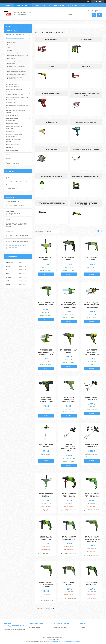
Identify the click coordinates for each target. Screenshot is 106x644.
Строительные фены (52, 93)
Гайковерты (52, 122)
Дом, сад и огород (12, 115)
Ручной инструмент (12, 123)
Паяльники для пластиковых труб (86, 94)
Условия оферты (35, 627)
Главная (9, 5)
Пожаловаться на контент (53, 641)
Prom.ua (62, 638)
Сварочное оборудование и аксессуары (15, 127)
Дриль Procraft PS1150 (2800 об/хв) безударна (46, 584)
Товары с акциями (12, 163)
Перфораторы (86, 40)
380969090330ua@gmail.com (17, 245)
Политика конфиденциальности (14, 629)
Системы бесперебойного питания (14, 141)
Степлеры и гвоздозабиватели (86, 176)
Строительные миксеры (52, 176)
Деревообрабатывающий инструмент (14, 90)
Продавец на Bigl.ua (53, 639)
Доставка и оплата (61, 5)
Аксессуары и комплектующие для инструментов (17, 98)
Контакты (46, 5)
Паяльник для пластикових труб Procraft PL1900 (69, 305)
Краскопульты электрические (86, 149)
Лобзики (86, 67)
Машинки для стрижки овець (52, 203)
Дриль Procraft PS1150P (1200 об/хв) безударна (92, 539)
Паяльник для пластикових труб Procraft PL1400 (46, 352)
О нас (37, 5)
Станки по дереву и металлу (15, 94)
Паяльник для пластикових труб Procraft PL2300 (92, 305)
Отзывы (8, 159)
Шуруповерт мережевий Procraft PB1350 (92, 352)
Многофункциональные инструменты (86, 204)
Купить (46, 274)
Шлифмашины (52, 40)
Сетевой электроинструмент (15, 38)
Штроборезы (52, 149)
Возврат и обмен (79, 5)
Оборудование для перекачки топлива (16, 111)
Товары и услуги (22, 5)
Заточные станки (12, 102)
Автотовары (10, 131)
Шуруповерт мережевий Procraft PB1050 (46, 399)
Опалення (9, 148)
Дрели (52, 67)
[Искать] (94, 15)
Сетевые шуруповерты (86, 122)
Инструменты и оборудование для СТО (17, 106)
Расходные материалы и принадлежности (14, 135)
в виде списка (101, 231)
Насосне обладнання (13, 145)
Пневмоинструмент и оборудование (13, 119)
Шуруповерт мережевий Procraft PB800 (69, 399)
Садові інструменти (12, 151)
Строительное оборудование (15, 35)
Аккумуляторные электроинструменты (13, 85)
